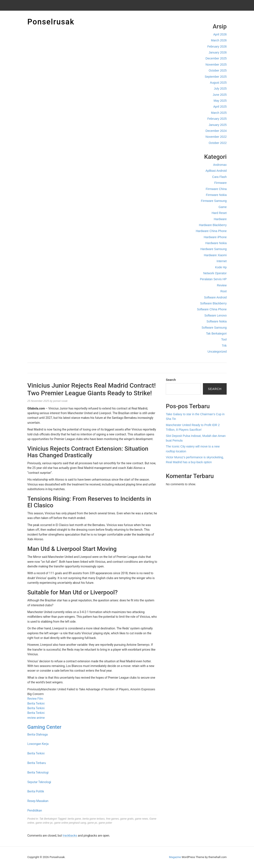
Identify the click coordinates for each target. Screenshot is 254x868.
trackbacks (70, 836)
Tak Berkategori (216, 333)
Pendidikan (35, 810)
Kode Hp (221, 267)
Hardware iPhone (215, 237)
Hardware (220, 219)
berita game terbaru (94, 819)
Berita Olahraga (38, 734)
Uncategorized (217, 352)
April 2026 (220, 34)
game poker (105, 823)
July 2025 (220, 89)
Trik (224, 346)
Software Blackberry (213, 303)
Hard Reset (219, 213)
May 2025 (220, 101)
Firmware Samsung (214, 201)
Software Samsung (214, 328)
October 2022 (218, 143)
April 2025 (220, 107)
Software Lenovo (216, 315)
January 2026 (218, 52)
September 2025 (216, 77)
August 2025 (218, 83)
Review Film (35, 699)
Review (222, 285)
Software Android (215, 297)
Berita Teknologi (38, 772)
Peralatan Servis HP (213, 279)
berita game (74, 819)
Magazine (175, 857)
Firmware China (216, 189)
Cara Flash (219, 177)
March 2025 (219, 113)
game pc (92, 823)
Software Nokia (217, 321)
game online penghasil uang (70, 823)
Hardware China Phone (211, 231)
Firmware (221, 183)
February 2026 (217, 46)
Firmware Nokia (216, 195)
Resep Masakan (38, 801)
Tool (224, 339)
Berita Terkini (36, 703)
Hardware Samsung (214, 249)
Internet (222, 261)
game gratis (127, 819)
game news (141, 819)
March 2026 (219, 40)
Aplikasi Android (216, 171)
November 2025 (216, 65)
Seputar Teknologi (39, 782)
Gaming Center (44, 727)
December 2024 (216, 131)
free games (112, 819)
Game (223, 207)
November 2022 (216, 137)
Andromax (220, 165)
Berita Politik (36, 791)
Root (223, 291)
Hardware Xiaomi (215, 255)
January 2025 (218, 125)
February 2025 (217, 119)
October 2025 (218, 70)
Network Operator (215, 273)
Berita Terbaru (37, 763)
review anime (36, 718)
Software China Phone (212, 309)
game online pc (44, 823)
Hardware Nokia (216, 243)
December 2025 (216, 58)
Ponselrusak (51, 22)
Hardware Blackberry (213, 225)
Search (171, 380)
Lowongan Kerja (38, 744)
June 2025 (220, 95)
